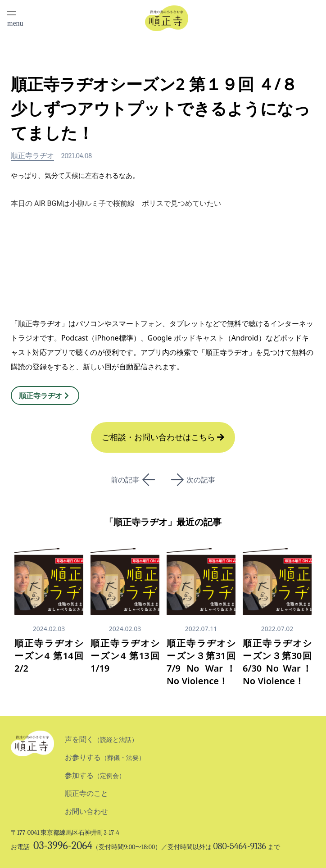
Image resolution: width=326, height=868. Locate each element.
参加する (95, 775)
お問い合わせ (86, 811)
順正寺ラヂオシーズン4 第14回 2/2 (53, 656)
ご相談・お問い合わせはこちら (163, 437)
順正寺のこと (86, 793)
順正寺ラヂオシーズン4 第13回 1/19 (125, 656)
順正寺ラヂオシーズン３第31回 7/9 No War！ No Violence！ (201, 662)
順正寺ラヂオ (32, 156)
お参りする (105, 757)
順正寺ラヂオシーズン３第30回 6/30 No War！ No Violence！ (277, 662)
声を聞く (101, 739)
